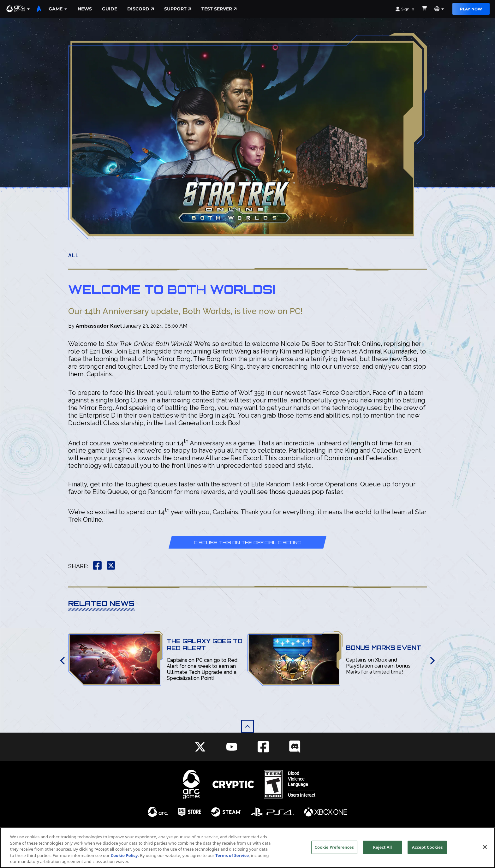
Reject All (383, 848)
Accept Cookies (427, 848)
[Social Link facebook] (263, 747)
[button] (18, 9)
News (85, 9)
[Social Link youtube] (232, 747)
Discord (141, 9)
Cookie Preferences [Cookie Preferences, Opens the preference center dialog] (334, 848)
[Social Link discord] (295, 747)
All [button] (74, 256)
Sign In (405, 9)
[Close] (485, 848)
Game (58, 9)
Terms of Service (232, 856)
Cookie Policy (124, 856)
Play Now (471, 9)
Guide (110, 9)
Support (178, 9)
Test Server (219, 9)
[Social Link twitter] (200, 747)
